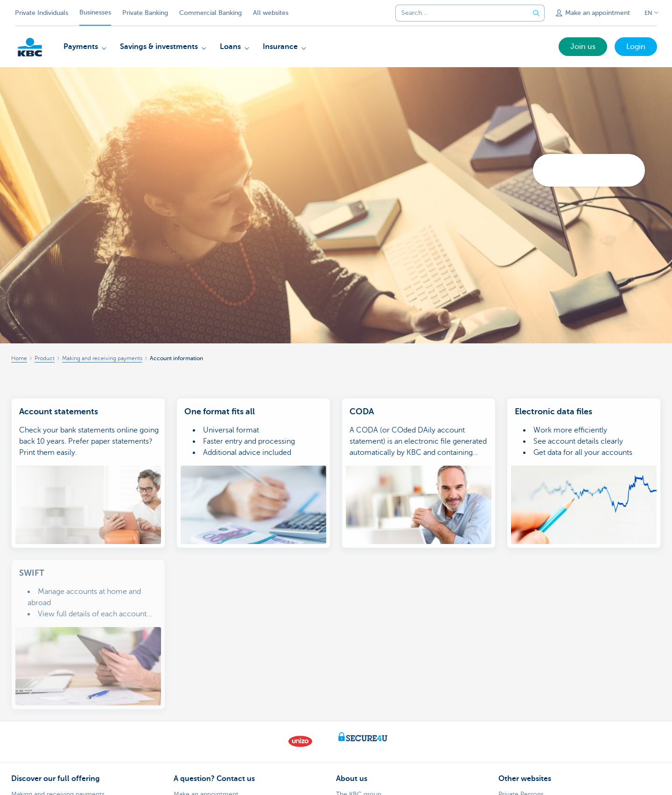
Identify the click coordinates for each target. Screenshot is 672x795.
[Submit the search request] (536, 13)
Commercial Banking (210, 13)
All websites (271, 13)
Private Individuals (42, 13)
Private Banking (145, 13)
